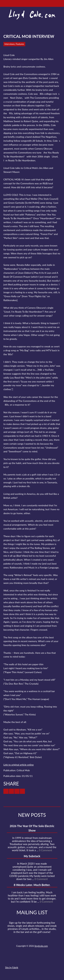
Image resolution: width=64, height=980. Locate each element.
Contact (13, 959)
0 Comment (45, 850)
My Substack (32, 856)
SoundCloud (32, 959)
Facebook (26, 959)
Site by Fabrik (12, 967)
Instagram (44, 959)
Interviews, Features (14, 44)
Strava (38, 959)
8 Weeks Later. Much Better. (32, 885)
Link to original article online (19, 765)
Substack (50, 959)
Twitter (19, 959)
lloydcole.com (41, 946)
